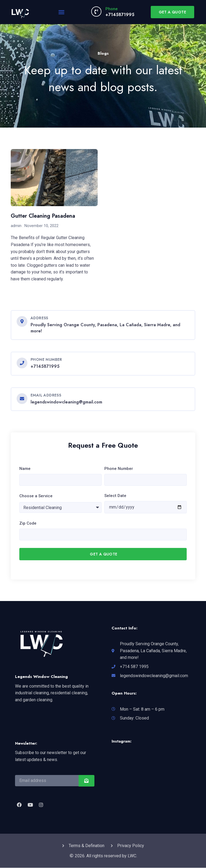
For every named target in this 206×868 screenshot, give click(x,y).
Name (25, 469)
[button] (61, 12)
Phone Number (119, 469)
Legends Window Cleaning (41, 677)
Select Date (115, 496)
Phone (112, 9)
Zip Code (28, 523)
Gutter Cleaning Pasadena (43, 216)
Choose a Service (36, 496)
